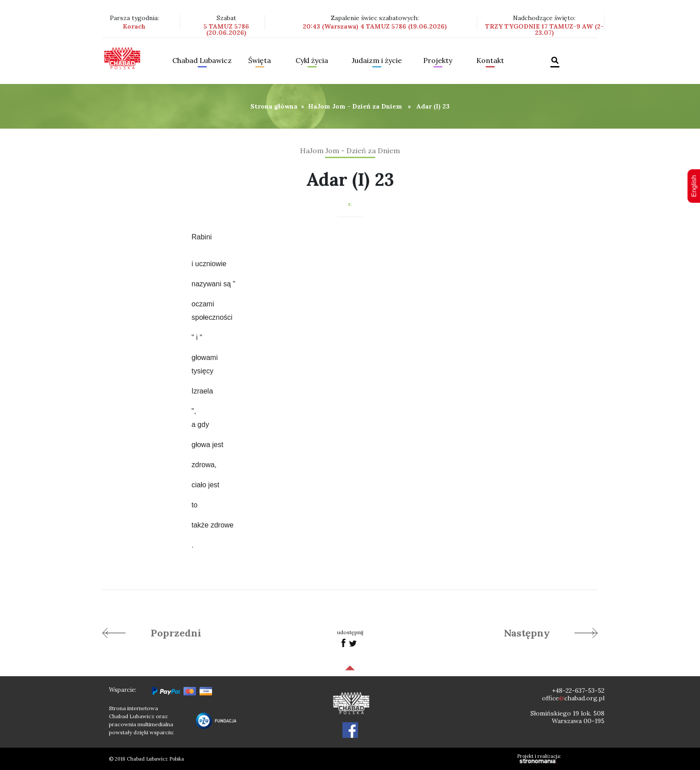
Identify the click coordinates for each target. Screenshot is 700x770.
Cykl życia (312, 61)
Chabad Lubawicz (202, 61)
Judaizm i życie (377, 61)
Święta (260, 61)
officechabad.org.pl (573, 698)
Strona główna (274, 106)
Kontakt (490, 61)
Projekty (438, 61)
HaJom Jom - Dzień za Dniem (355, 106)
